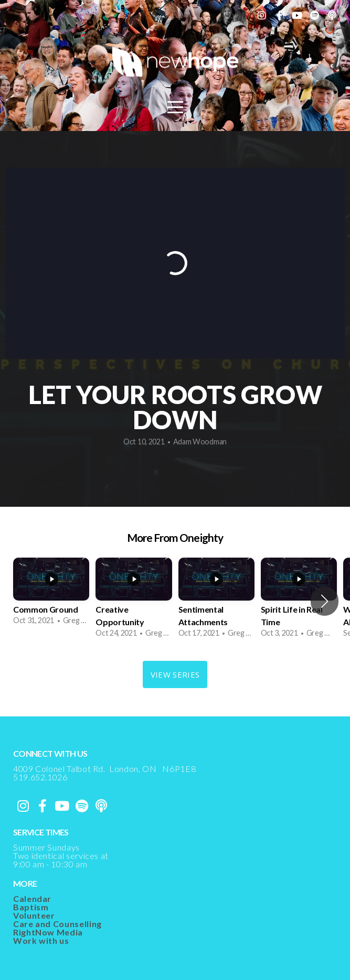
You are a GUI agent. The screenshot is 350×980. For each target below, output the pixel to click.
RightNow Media (48, 932)
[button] (325, 601)
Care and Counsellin (55, 924)
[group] (51, 595)
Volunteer (34, 915)
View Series (175, 674)
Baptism (31, 907)
